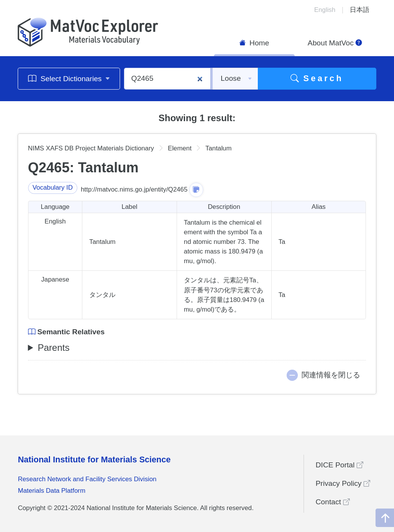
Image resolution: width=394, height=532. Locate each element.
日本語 (360, 10)
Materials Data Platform (52, 491)
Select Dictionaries (69, 78)
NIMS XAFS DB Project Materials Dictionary (91, 148)
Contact (332, 502)
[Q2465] (167, 79)
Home (254, 43)
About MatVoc (335, 43)
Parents (54, 348)
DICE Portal (339, 465)
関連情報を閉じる (331, 375)
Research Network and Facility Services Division (87, 479)
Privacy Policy (343, 483)
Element (180, 148)
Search (317, 78)
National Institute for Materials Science (94, 459)
